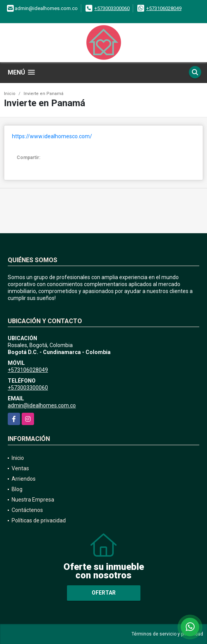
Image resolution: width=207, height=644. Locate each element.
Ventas (20, 468)
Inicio (10, 94)
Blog (17, 489)
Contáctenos (27, 510)
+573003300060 (112, 8)
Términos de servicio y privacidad (167, 634)
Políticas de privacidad (39, 520)
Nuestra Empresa (33, 500)
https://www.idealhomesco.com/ (52, 136)
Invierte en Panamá (44, 94)
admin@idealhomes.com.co (42, 405)
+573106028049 (164, 8)
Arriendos (24, 479)
